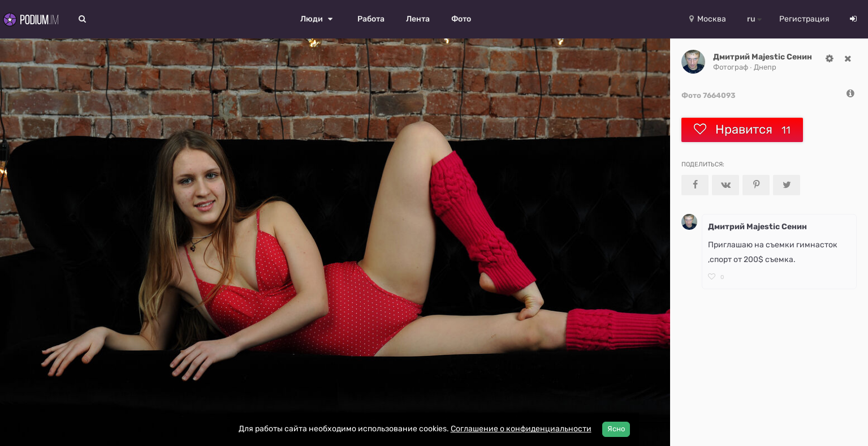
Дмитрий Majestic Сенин (763, 57)
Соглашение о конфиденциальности (521, 429)
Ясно (616, 429)
